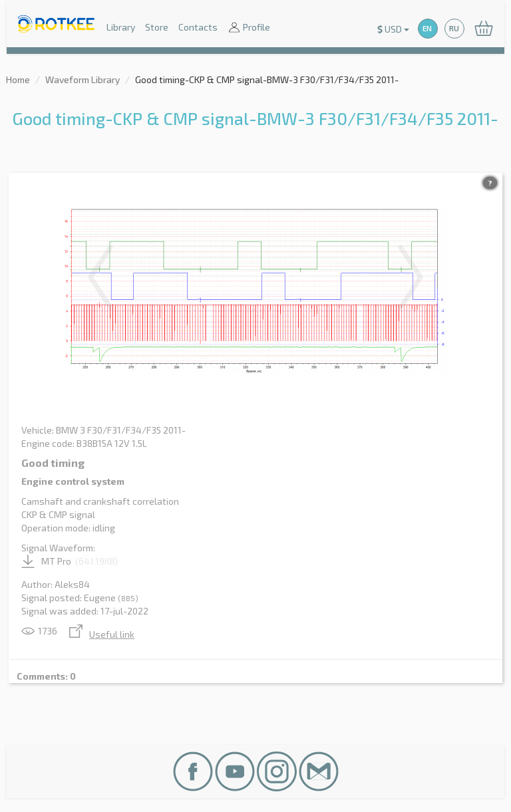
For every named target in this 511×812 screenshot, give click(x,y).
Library (121, 27)
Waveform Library (83, 79)
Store (157, 27)
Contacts (198, 27)
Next (411, 277)
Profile (249, 28)
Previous (100, 277)
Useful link (102, 634)
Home (18, 79)
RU (454, 28)
